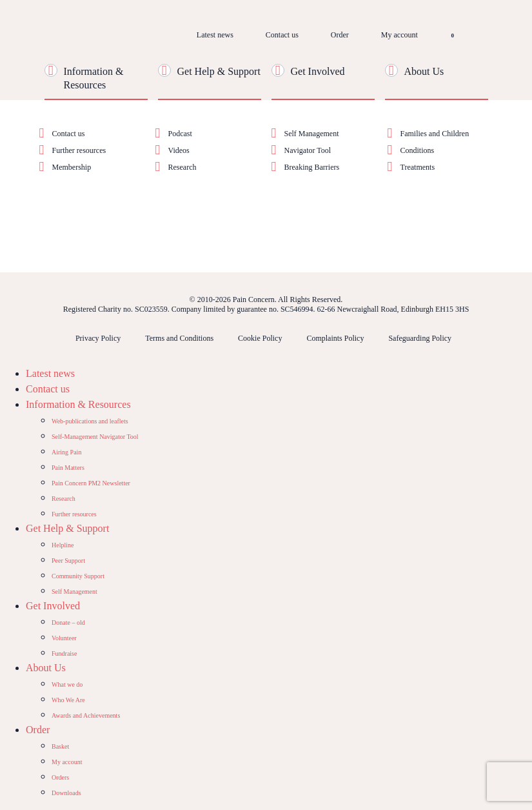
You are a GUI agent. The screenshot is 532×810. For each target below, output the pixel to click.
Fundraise (64, 653)
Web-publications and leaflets (90, 421)
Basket (60, 746)
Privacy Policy (98, 338)
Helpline (63, 545)
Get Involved (318, 71)
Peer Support (68, 561)
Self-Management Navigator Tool (95, 437)
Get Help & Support (219, 71)
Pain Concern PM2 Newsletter (91, 483)
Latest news (215, 35)
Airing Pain (66, 452)
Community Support (78, 576)
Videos (179, 150)
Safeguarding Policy (420, 338)
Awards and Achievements (86, 715)
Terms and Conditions (179, 338)
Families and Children (435, 134)
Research (182, 167)
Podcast (180, 134)
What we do (67, 684)
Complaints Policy (335, 338)
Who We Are (68, 700)
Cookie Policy (260, 338)
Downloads (66, 793)
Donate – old (68, 623)
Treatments (418, 167)
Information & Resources (78, 404)
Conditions (418, 150)
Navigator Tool (308, 150)
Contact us (282, 35)
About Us (424, 71)
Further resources (79, 150)
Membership (72, 167)
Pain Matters (68, 468)
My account (399, 35)
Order (340, 35)
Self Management (312, 134)
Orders (60, 777)
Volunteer (64, 638)
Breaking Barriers (312, 167)
